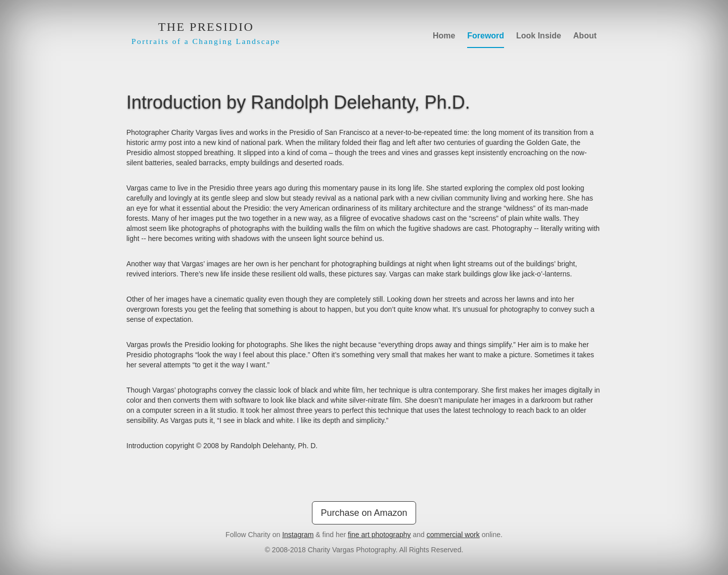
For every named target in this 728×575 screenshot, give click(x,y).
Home (444, 36)
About (585, 36)
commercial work (453, 535)
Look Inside (539, 36)
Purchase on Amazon (364, 513)
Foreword (486, 36)
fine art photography (379, 535)
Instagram (298, 535)
